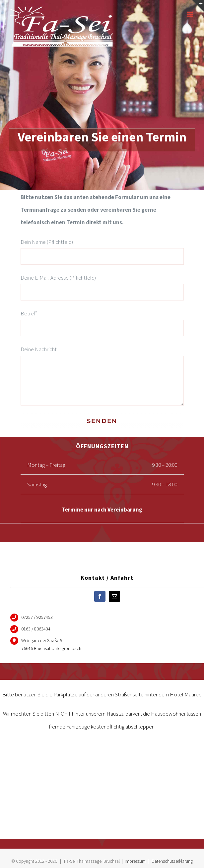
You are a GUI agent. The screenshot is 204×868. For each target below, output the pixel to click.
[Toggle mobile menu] (191, 14)
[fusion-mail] (114, 596)
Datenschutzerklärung (172, 861)
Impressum (135, 861)
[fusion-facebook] (100, 596)
